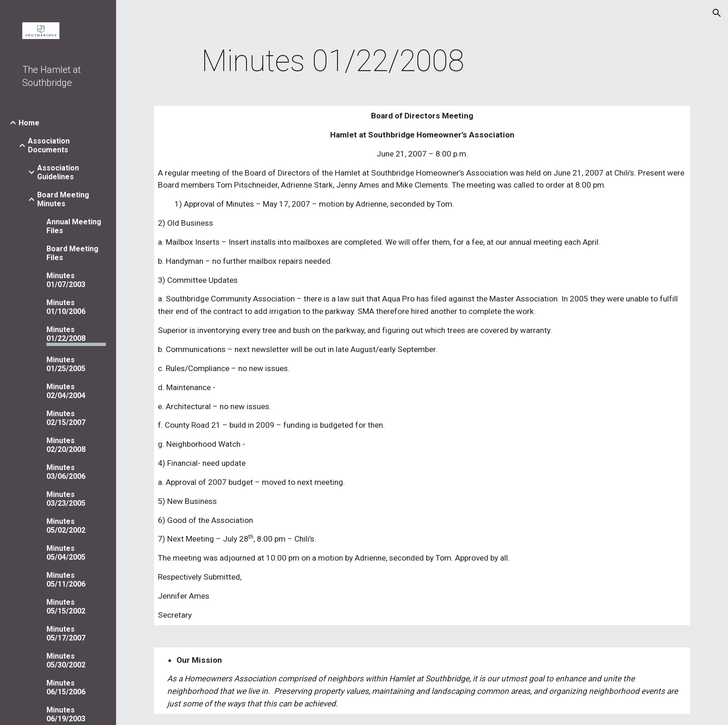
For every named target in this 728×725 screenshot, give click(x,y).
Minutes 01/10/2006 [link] (66, 307)
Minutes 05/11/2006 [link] (66, 580)
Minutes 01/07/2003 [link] (66, 280)
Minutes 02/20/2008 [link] (66, 445)
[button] (717, 13)
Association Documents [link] (49, 145)
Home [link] (29, 123)
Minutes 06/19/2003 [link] (66, 714)
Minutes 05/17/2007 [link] (66, 634)
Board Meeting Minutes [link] (63, 199)
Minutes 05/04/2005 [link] (66, 553)
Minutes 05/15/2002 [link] (66, 607)
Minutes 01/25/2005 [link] (66, 364)
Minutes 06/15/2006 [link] (66, 687)
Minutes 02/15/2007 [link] (66, 418)
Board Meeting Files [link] (72, 253)
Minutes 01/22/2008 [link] (66, 334)
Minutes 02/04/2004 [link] (66, 391)
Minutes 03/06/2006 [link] (66, 472)
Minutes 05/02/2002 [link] (66, 526)
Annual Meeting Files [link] (74, 226)
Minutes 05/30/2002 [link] (66, 660)
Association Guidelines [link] (58, 172)
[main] (333, 61)
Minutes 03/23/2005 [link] (66, 499)
